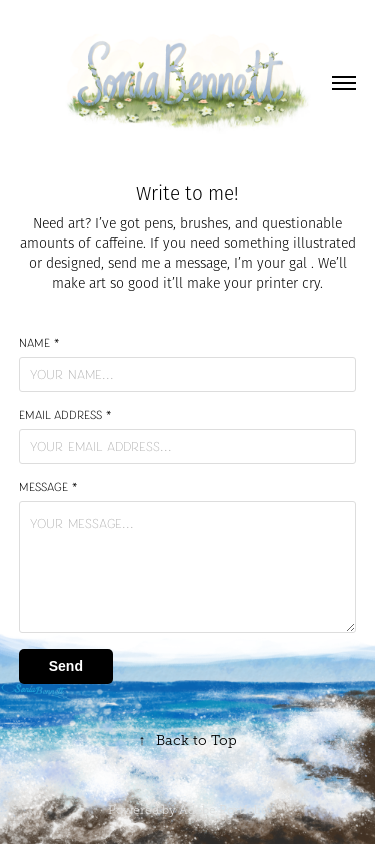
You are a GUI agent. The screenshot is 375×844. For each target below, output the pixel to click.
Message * (48, 487)
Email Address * (65, 415)
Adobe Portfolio (223, 810)
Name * (39, 343)
